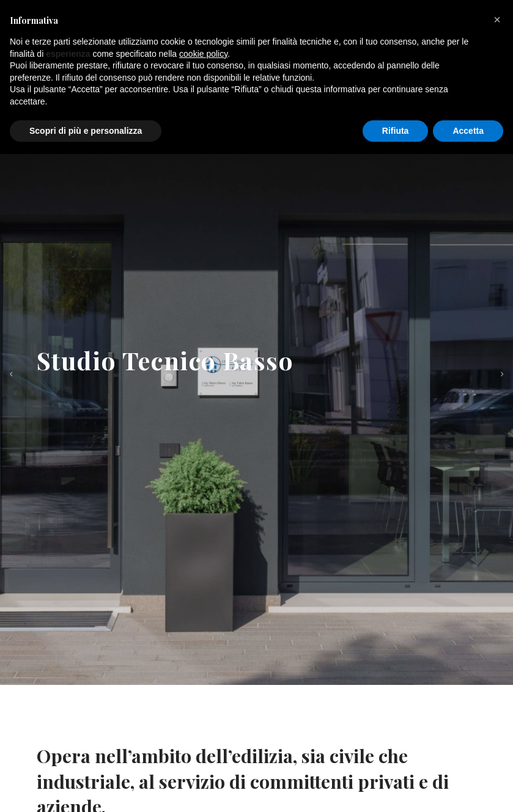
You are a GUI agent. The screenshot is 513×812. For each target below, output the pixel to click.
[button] (497, 20)
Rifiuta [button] (396, 131)
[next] (502, 375)
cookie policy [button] (203, 54)
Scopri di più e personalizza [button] (86, 131)
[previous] (11, 375)
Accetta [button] (468, 131)
